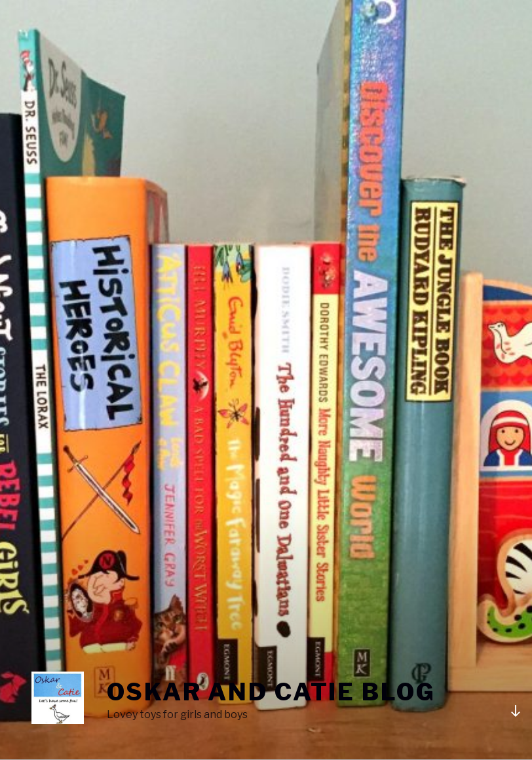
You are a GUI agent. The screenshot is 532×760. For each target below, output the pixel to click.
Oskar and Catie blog (271, 692)
